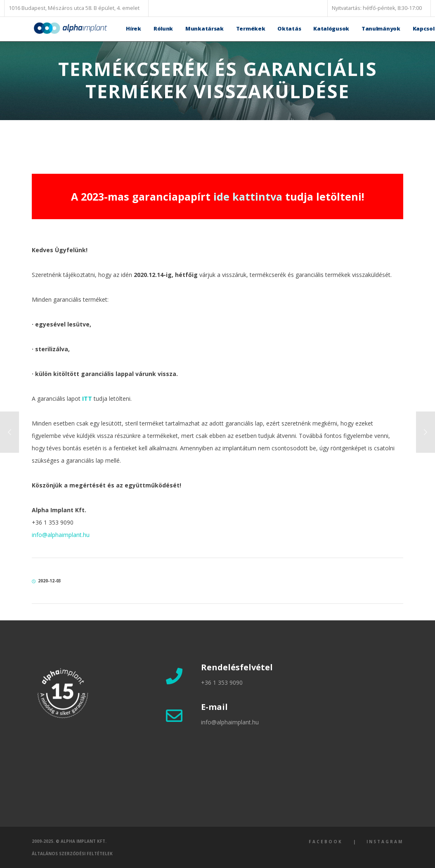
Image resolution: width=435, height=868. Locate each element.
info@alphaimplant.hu (61, 535)
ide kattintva (248, 196)
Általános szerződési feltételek (72, 854)
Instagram (385, 842)
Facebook (326, 842)
